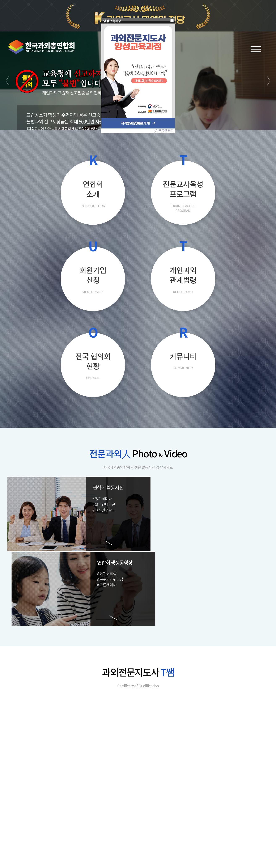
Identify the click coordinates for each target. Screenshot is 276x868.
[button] (172, 21)
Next (269, 104)
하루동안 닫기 (165, 131)
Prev (7, 104)
